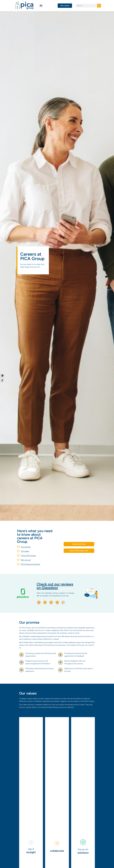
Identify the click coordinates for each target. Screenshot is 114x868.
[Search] (99, 6)
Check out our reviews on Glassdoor (55, 586)
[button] (41, 6)
